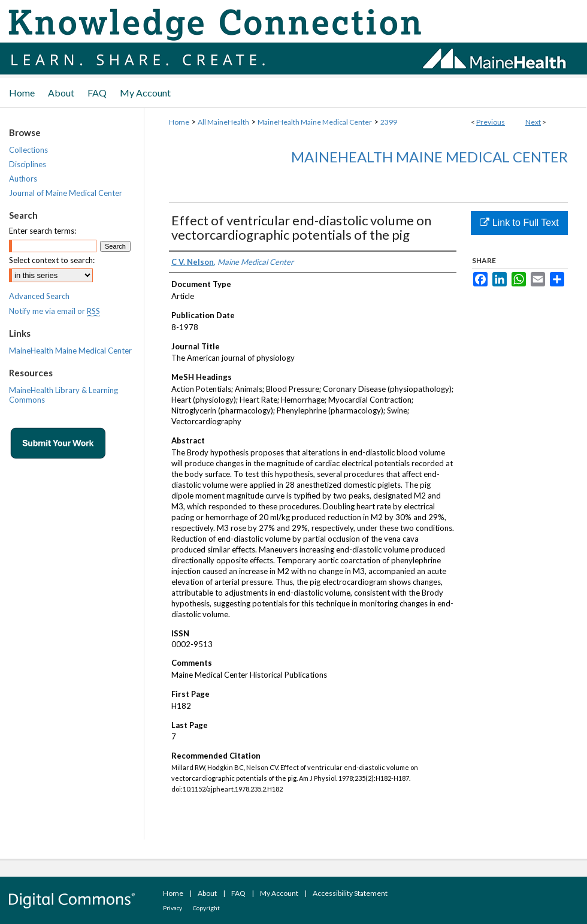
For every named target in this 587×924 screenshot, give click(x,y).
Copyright (206, 908)
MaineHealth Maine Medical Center (315, 122)
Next (533, 122)
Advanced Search (39, 296)
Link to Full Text (519, 223)
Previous (491, 122)
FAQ (238, 893)
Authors (23, 179)
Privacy (173, 908)
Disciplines (28, 164)
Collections (28, 150)
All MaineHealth (223, 122)
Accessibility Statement (350, 893)
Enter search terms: (43, 231)
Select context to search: (52, 260)
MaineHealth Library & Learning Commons (63, 395)
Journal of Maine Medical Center (66, 193)
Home (179, 122)
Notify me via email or (55, 311)
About (207, 893)
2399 (389, 122)
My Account (279, 893)
